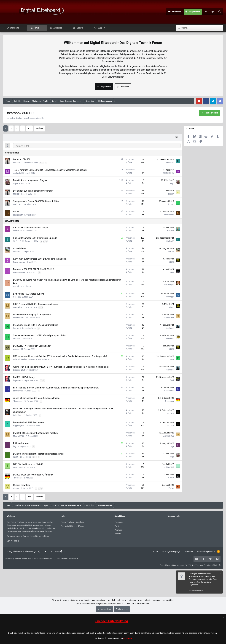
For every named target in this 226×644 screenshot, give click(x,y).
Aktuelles (58, 28)
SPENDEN (128, 638)
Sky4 (172, 272)
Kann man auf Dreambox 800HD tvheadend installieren (40, 259)
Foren (36, 28)
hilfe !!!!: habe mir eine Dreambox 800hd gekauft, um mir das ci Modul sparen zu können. (56, 388)
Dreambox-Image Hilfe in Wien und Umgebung (36, 325)
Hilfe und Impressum (206, 552)
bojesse (16, 370)
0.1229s (195, 565)
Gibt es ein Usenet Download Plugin (31, 228)
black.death (18, 215)
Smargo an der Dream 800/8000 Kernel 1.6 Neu (36, 201)
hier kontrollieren (42, 536)
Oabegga (17, 297)
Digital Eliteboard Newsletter (73, 522)
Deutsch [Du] (58, 552)
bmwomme (18, 391)
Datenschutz (189, 552)
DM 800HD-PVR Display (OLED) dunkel (32, 315)
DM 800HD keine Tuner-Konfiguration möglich (35, 433)
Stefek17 (17, 241)
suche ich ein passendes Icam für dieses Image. (37, 398)
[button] (213, 12)
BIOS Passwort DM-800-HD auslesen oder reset (36, 304)
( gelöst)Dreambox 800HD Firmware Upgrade (35, 238)
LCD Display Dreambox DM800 (28, 464)
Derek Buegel (168, 285)
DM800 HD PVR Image (24, 377)
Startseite (15, 28)
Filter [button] (176, 137)
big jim (171, 194)
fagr (15, 446)
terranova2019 (19, 467)
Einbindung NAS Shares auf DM (28, 294)
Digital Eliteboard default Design (21, 552)
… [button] (23, 128)
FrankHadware (19, 262)
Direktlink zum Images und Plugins (30, 180)
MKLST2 (170, 413)
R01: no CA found (22, 443)
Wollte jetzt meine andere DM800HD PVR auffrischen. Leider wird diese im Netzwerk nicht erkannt (61, 367)
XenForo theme (63, 559)
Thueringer (18, 401)
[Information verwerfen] (220, 574)
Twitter (117, 526)
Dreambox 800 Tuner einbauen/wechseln (33, 191)
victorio (16, 488)
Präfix (16, 212)
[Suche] (219, 12)
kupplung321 (19, 426)
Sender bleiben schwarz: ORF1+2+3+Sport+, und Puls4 (40, 335)
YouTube (118, 530)
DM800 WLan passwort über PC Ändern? (33, 475)
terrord (171, 204)
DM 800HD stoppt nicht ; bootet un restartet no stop (38, 454)
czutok (171, 478)
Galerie (80, 28)
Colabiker (17, 415)
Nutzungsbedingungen (172, 552)
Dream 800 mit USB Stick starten (29, 422)
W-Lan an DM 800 (22, 159)
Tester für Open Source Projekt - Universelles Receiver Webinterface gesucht (50, 170)
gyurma (16, 349)
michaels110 (19, 173)
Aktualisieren (20, 248)
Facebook (119, 522)
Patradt (16, 286)
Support (101, 28)
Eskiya (171, 488)
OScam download (22, 485)
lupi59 (16, 457)
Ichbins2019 (169, 467)
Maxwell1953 (19, 307)
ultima (171, 262)
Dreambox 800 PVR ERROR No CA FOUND (34, 269)
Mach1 (16, 252)
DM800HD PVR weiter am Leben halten (32, 346)
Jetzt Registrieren (196, 590)
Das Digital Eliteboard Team (72, 526)
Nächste (39, 128)
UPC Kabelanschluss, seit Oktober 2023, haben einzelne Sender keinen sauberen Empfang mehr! (60, 356)
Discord (118, 534)
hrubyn (16, 328)
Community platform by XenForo (29, 559)
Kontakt (156, 552)
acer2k (16, 231)
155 (30, 128)
